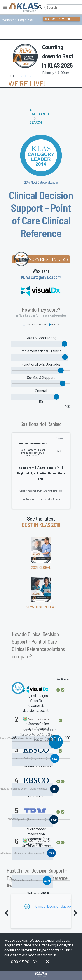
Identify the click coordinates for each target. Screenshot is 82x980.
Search (36, 122)
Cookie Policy (24, 961)
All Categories (39, 112)
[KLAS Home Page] (23, 7)
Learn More (24, 76)
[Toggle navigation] (5, 7)
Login (22, 20)
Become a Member (60, 19)
